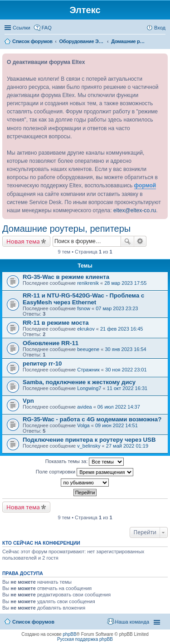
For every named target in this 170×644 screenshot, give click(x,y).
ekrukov (86, 329)
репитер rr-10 (42, 363)
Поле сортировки (85, 472)
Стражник (88, 370)
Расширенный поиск (140, 241)
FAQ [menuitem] (47, 28)
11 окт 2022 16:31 (127, 388)
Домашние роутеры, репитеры (66, 229)
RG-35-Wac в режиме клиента (66, 277)
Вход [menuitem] (160, 28)
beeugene (88, 349)
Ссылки (22, 28)
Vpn (28, 401)
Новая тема (23, 241)
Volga (83, 425)
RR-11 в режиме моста (56, 323)
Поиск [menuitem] (163, 42)
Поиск (127, 241)
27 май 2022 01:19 (127, 446)
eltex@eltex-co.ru (135, 210)
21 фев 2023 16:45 (121, 329)
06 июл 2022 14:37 (119, 407)
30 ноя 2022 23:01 (126, 370)
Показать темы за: (85, 462)
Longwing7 (89, 388)
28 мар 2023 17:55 (125, 283)
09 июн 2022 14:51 (117, 425)
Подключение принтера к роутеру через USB (89, 440)
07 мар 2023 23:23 (117, 308)
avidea (84, 407)
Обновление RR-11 (51, 343)
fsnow (84, 308)
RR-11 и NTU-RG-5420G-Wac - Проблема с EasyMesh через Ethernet (83, 299)
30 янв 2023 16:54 (125, 349)
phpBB (70, 634)
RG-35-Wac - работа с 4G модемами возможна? (92, 419)
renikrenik (88, 283)
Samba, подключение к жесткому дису (79, 382)
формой (145, 185)
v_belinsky (89, 446)
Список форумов (33, 622)
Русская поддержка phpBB (85, 639)
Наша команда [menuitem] (132, 622)
